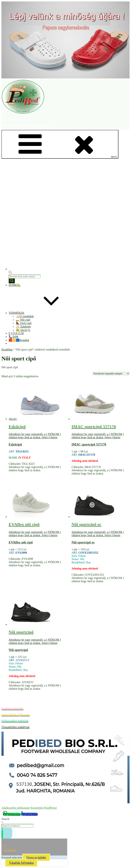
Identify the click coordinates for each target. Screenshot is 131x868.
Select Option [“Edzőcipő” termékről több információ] (50, 437)
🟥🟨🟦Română (19, 340)
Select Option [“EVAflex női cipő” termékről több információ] (50, 535)
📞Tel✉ (13, 337)
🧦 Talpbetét (23, 327)
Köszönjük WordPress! (44, 808)
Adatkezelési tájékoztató (16, 808)
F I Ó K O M (16, 333)
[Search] (12, 281)
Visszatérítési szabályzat (15, 727)
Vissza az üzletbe (36, 857)
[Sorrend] (111, 374)
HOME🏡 (15, 285)
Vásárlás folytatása (21, 863)
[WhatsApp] (12, 814)
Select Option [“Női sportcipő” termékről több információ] (50, 643)
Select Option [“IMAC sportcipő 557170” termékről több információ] (112, 437)
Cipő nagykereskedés (14, 119)
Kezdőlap (7, 350)
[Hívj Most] (29, 814)
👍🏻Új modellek (25, 316)
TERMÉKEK (44, 313)
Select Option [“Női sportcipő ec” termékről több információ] (112, 535)
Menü (60, 144)
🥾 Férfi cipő (24, 323)
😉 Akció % (23, 330)
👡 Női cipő (23, 320)
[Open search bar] (10, 273)
